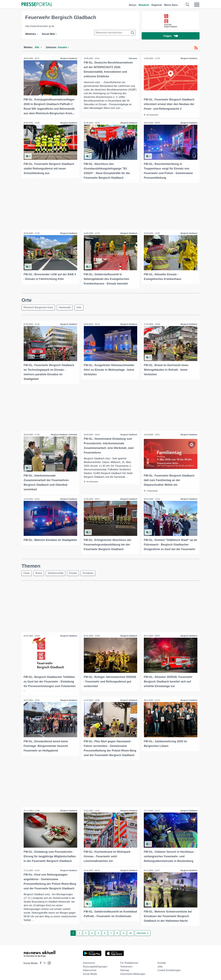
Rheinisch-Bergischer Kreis (38, 307)
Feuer (27, 572)
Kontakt (162, 962)
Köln (79, 307)
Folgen (171, 36)
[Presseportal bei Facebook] (40, 962)
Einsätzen (89, 572)
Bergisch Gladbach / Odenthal (64, 434)
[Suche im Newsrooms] (115, 33)
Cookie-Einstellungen (169, 969)
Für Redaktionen (129, 962)
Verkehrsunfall (56, 572)
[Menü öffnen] (197, 5)
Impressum (89, 962)
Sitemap (125, 969)
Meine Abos (171, 5)
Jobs (160, 965)
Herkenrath (65, 307)
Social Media (90, 973)
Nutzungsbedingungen (95, 965)
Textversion (126, 965)
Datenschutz (90, 969)
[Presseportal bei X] (44, 962)
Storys (133, 5)
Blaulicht (144, 5)
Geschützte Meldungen (133, 973)
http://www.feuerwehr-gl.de (40, 26)
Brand (39, 572)
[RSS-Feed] (196, 48)
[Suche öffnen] (187, 5)
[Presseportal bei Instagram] (48, 961)
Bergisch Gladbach (69, 58)
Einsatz (74, 572)
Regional (157, 5)
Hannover (133, 58)
